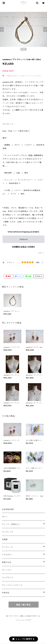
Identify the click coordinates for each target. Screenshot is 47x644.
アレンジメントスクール (12, 585)
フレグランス (8, 578)
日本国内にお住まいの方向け (24, 247)
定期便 (5, 539)
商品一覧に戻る (24, 605)
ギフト (5, 517)
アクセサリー (8, 555)
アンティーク (8, 547)
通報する (41, 253)
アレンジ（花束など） (11, 524)
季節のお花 (7, 562)
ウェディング (8, 532)
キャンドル (7, 570)
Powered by (23, 620)
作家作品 (6, 593)
